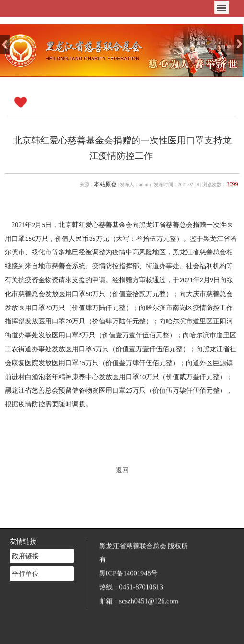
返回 (122, 470)
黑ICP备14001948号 (128, 571)
